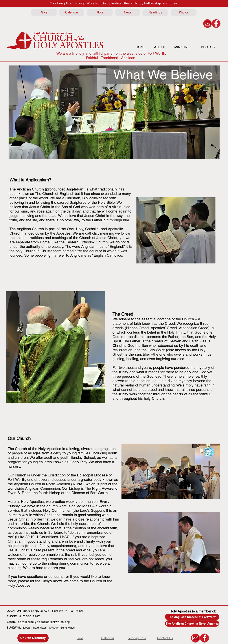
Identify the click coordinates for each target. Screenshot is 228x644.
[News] (128, 13)
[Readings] (155, 13)
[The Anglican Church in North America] (192, 623)
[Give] (44, 13)
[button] (163, 75)
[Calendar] (72, 13)
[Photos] (184, 13)
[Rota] (100, 13)
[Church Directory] (33, 638)
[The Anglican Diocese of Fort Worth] (192, 617)
